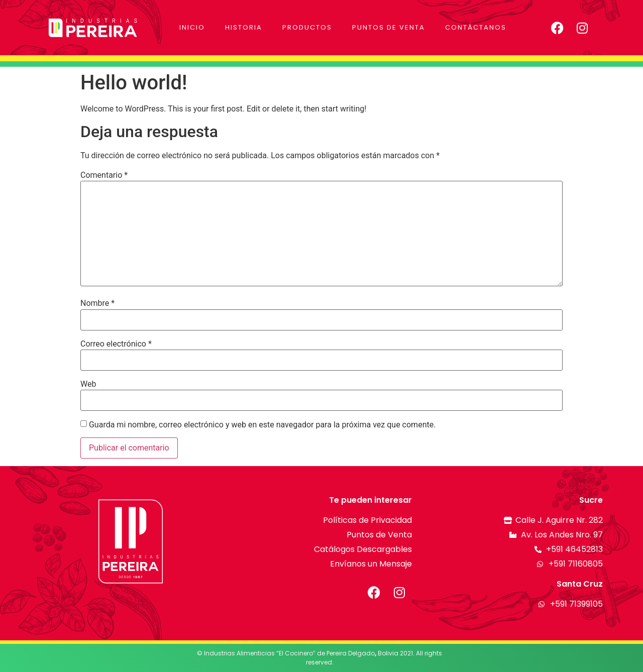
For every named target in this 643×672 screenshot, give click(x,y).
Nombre (97, 303)
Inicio (192, 27)
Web (88, 384)
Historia (244, 27)
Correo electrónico (116, 344)
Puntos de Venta (389, 27)
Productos (307, 27)
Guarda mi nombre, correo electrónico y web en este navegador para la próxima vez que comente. (262, 425)
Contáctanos (476, 27)
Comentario (104, 175)
